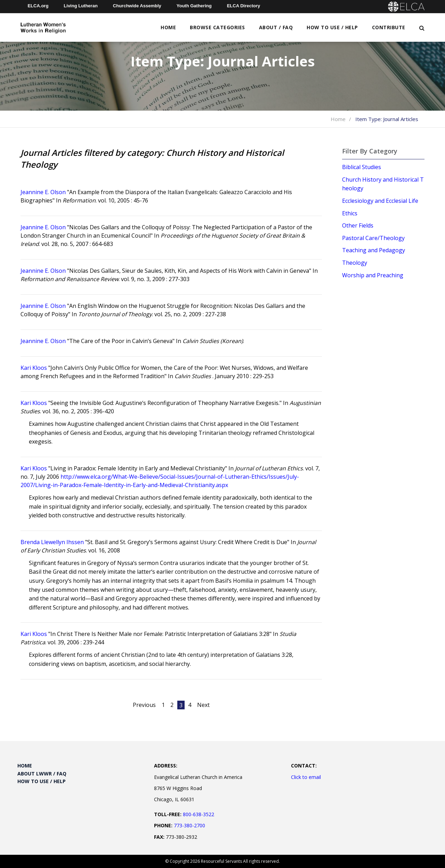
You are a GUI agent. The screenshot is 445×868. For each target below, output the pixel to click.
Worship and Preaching (373, 275)
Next (203, 705)
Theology (355, 263)
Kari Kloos (34, 368)
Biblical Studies (362, 167)
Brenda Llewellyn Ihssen (52, 542)
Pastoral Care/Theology (373, 238)
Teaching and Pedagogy (374, 250)
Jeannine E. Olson (43, 192)
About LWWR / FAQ (42, 774)
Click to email (306, 777)
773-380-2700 (189, 825)
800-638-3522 (199, 814)
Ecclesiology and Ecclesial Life (380, 201)
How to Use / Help (332, 27)
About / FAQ (276, 27)
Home (168, 27)
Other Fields (358, 225)
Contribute (389, 27)
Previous (144, 705)
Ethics (350, 213)
